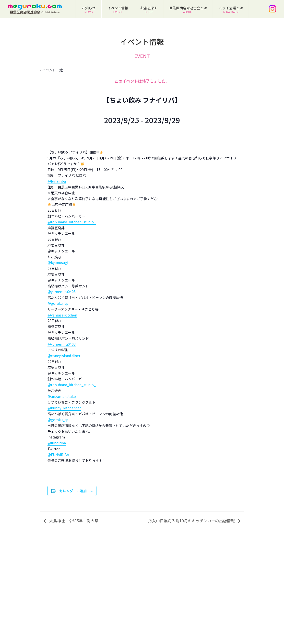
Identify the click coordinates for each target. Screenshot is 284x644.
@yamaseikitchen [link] (62, 315)
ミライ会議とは (231, 10)
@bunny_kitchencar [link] (64, 408)
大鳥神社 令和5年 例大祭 (73, 521)
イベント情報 (118, 10)
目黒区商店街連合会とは (188, 10)
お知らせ (89, 10)
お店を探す (149, 10)
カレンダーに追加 (73, 491)
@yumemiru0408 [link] (62, 292)
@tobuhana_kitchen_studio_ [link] (72, 222)
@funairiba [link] (57, 181)
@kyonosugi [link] (58, 262)
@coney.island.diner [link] (64, 356)
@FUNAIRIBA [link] (58, 455)
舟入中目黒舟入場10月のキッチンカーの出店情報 (192, 521)
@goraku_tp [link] (58, 303)
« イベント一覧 (51, 70)
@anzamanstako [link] (62, 396)
